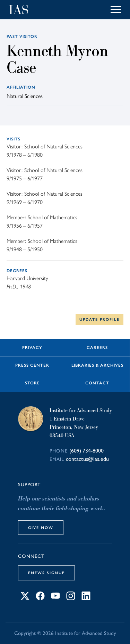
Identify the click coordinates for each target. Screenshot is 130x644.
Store (32, 383)
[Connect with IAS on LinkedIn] (86, 598)
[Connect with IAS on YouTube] (55, 598)
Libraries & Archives (97, 365)
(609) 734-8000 (86, 451)
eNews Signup (46, 573)
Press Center (32, 365)
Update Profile (99, 319)
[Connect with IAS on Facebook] (40, 598)
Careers (97, 348)
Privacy (32, 348)
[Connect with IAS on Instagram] (71, 598)
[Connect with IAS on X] (25, 598)
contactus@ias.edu (87, 459)
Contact (97, 383)
